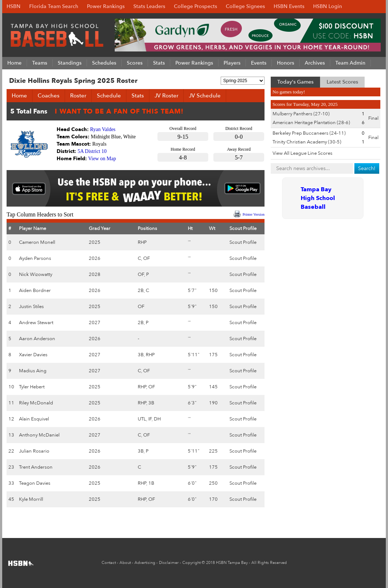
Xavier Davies (33, 355)
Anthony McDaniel (39, 435)
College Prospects (195, 6)
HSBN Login (328, 6)
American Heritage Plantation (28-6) (311, 123)
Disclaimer (169, 563)
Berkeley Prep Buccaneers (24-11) (309, 133)
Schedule (109, 96)
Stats (138, 96)
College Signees (245, 6)
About (125, 563)
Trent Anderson (36, 467)
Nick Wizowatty (36, 274)
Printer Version (254, 214)
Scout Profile (243, 242)
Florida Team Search (54, 6)
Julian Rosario (34, 451)
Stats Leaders (149, 6)
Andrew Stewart (36, 323)
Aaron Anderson (37, 339)
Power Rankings (106, 6)
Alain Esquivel (34, 419)
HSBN (14, 6)
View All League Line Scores (303, 153)
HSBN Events (289, 6)
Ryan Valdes (103, 129)
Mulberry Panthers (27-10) (301, 114)
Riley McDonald (36, 403)
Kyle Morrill (31, 499)
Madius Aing (33, 371)
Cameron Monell (37, 242)
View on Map (102, 159)
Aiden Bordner (35, 291)
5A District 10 (92, 151)
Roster (78, 96)
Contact (109, 563)
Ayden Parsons (35, 258)
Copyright (191, 563)
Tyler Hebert (32, 387)
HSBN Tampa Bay (232, 563)
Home (19, 96)
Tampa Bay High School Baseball (318, 198)
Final (373, 118)
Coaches (49, 96)
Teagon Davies (35, 483)
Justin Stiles (31, 307)
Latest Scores (342, 82)
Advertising (145, 563)
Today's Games (295, 82)
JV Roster (166, 96)
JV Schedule (205, 96)
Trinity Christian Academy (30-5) (307, 142)
